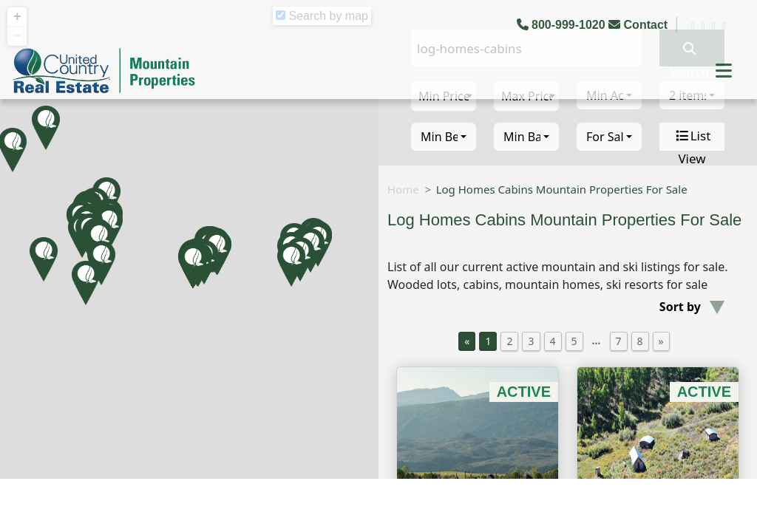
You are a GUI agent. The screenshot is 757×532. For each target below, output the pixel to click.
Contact (639, 25)
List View (692, 137)
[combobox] (444, 137)
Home (403, 189)
